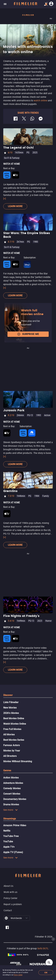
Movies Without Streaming (18, 761)
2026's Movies (11, 713)
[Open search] (49, 963)
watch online (40, 100)
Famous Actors (11, 745)
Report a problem (13, 904)
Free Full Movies (12, 729)
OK (46, 973)
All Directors (10, 756)
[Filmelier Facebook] (7, 928)
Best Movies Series (14, 740)
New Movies (10, 708)
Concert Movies (12, 794)
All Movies (9, 735)
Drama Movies (11, 804)
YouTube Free (11, 836)
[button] (27, 918)
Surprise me (28, 334)
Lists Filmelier (11, 702)
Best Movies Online (14, 718)
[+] (5, 199)
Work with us (10, 892)
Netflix (7, 831)
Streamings (10, 819)
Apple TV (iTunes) (13, 852)
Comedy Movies (12, 788)
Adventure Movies (13, 783)
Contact (8, 910)
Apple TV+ (9, 847)
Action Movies (11, 778)
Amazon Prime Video (15, 825)
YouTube (8, 841)
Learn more (15, 206)
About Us (8, 886)
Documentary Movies (15, 799)
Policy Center (18, 975)
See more (11, 810)
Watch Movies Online (15, 724)
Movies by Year (12, 751)
